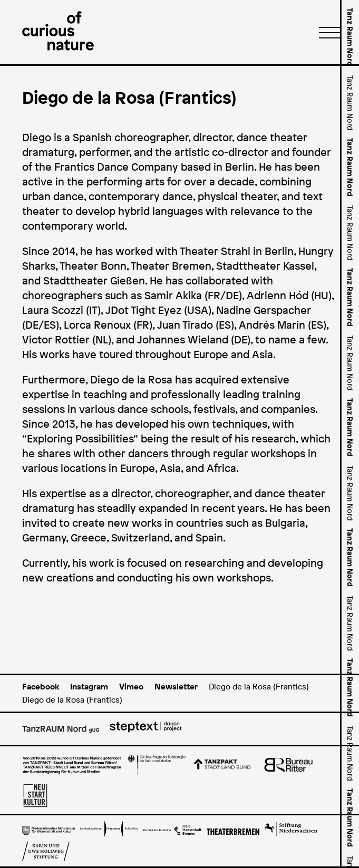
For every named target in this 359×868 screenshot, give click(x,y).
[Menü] (326, 32)
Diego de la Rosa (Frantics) (259, 687)
